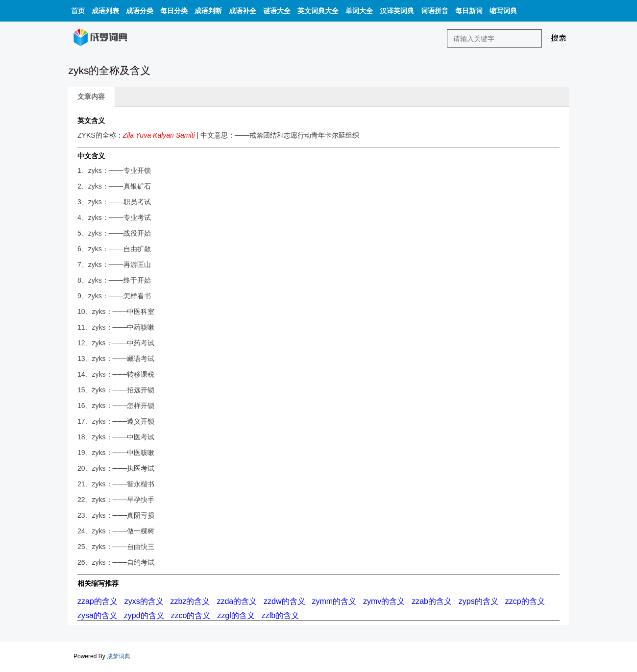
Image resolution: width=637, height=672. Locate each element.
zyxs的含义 (144, 601)
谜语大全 (277, 11)
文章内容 (91, 96)
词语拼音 (435, 11)
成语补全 (243, 11)
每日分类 (174, 11)
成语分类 (140, 11)
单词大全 (359, 11)
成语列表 (105, 11)
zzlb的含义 (280, 615)
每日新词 (469, 11)
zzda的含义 (237, 601)
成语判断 (208, 11)
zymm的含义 (334, 601)
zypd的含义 (144, 615)
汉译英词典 (397, 11)
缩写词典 (503, 11)
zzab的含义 (432, 601)
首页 (78, 11)
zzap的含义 (98, 601)
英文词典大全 (318, 11)
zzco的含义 (190, 615)
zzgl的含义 (236, 615)
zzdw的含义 (284, 601)
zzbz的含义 (190, 601)
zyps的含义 (478, 601)
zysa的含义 (97, 615)
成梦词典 (119, 656)
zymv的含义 (384, 601)
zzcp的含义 (525, 601)
